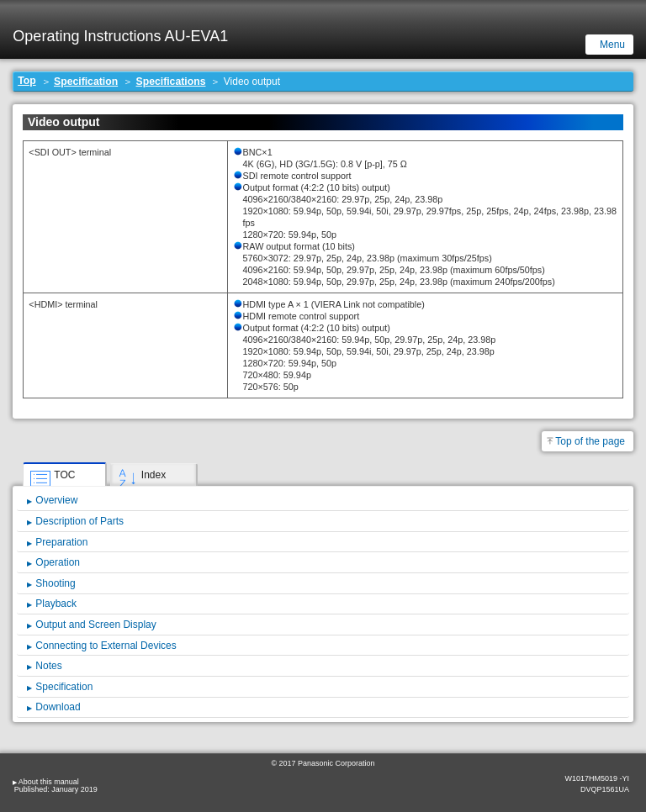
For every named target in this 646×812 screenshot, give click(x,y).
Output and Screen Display (95, 625)
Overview (56, 500)
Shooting (55, 583)
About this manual (49, 782)
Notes (48, 666)
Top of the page (590, 441)
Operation (58, 562)
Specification (86, 82)
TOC (64, 475)
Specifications (171, 82)
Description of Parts (79, 521)
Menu (612, 45)
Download (58, 707)
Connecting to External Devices (106, 646)
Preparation (61, 542)
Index (154, 475)
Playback (56, 604)
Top (27, 81)
